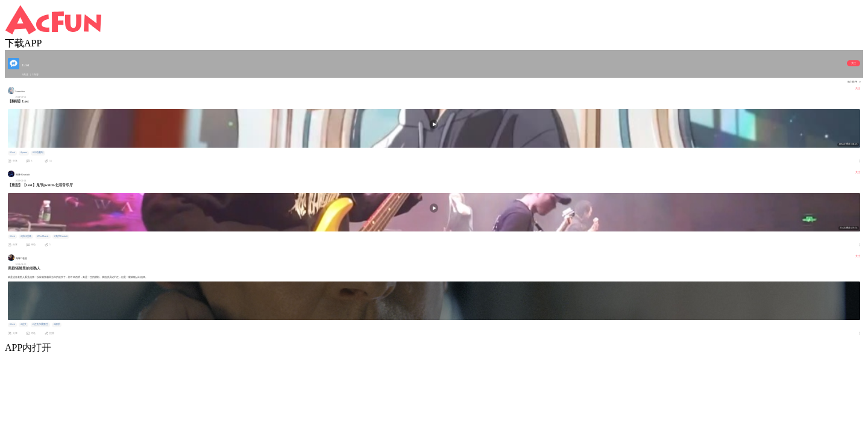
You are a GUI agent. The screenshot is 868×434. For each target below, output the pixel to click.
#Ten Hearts (43, 236)
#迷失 (24, 324)
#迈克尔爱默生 (40, 324)
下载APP (23, 43)
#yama (24, 153)
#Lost (12, 153)
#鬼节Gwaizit (61, 236)
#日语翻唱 (38, 153)
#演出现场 (26, 236)
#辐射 (57, 324)
